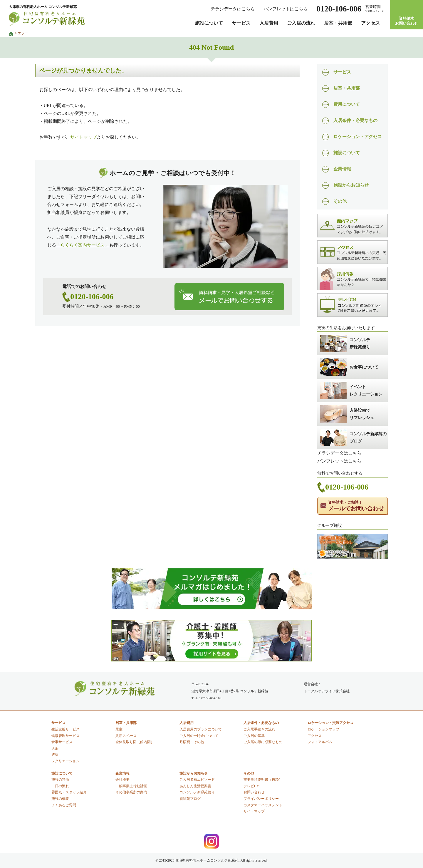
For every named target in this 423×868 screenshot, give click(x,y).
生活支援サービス (66, 729)
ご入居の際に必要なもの (263, 742)
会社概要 (122, 780)
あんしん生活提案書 (195, 786)
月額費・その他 (192, 742)
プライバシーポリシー (261, 799)
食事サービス (62, 742)
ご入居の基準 (254, 736)
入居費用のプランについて (201, 729)
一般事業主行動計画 (131, 786)
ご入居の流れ (301, 23)
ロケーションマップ (323, 729)
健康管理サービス (66, 736)
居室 (119, 729)
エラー (23, 33)
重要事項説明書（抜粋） (263, 780)
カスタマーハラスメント (263, 805)
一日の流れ (60, 786)
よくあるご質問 (64, 805)
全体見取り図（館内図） (135, 742)
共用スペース (126, 736)
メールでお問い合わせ (356, 506)
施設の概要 (60, 799)
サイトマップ (83, 137)
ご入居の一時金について (199, 736)
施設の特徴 (60, 780)
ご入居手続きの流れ (259, 729)
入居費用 (269, 23)
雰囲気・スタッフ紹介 (69, 792)
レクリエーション (66, 761)
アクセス (370, 23)
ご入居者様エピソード (197, 780)
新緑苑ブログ (190, 799)
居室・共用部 (338, 23)
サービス (241, 23)
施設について (209, 23)
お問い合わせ (254, 792)
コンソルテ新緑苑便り (197, 792)
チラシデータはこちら (233, 9)
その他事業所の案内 (131, 792)
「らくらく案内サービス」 (83, 245)
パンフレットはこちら (286, 9)
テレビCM (252, 786)
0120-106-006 (92, 297)
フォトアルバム (320, 742)
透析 (55, 755)
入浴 (55, 748)
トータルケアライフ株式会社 (327, 691)
